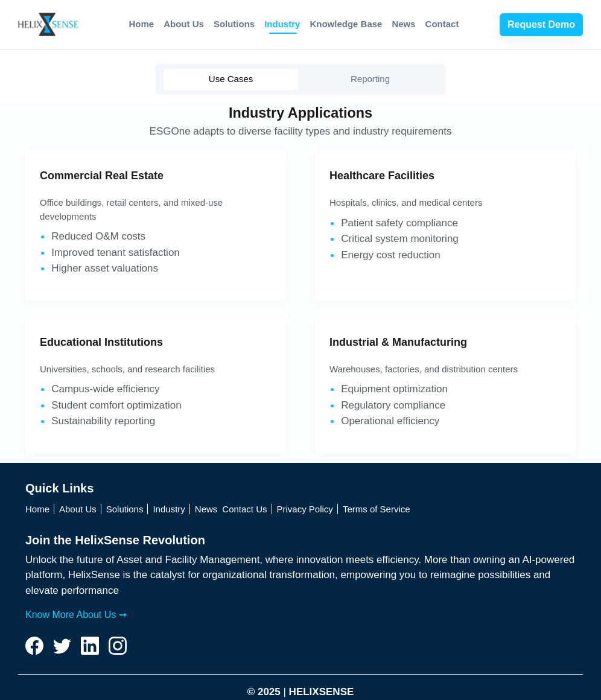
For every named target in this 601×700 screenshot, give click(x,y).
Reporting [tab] (370, 79)
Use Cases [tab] (231, 79)
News (403, 24)
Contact (442, 24)
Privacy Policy (305, 509)
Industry (282, 24)
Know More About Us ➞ (76, 615)
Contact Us (244, 509)
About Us (184, 24)
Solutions (234, 24)
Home (142, 24)
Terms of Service (377, 509)
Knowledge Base (346, 24)
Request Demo (541, 24)
